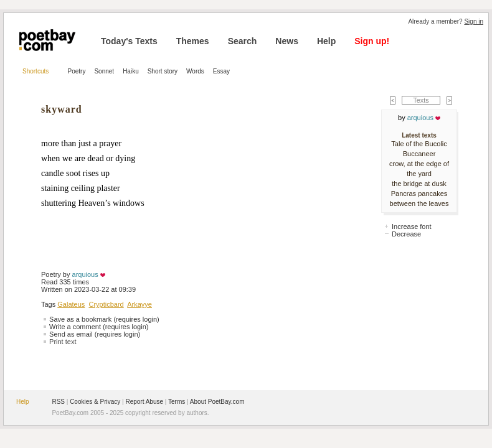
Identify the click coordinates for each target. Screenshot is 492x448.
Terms (177, 402)
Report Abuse (144, 402)
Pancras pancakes (419, 194)
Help (326, 41)
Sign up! (372, 41)
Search (243, 41)
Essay (221, 71)
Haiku (131, 71)
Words (195, 71)
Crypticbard (106, 304)
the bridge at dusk (419, 184)
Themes (193, 41)
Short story (163, 71)
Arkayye (140, 304)
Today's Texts (129, 41)
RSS (58, 402)
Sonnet (104, 71)
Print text (63, 342)
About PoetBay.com (217, 402)
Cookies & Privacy (95, 402)
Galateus (71, 304)
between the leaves (419, 203)
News (287, 41)
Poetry (77, 71)
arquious (85, 274)
